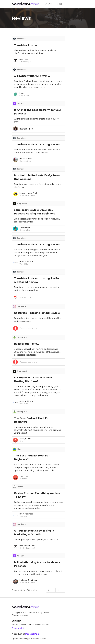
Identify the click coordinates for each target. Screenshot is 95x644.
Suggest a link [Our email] (18, 628)
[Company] (25, 4)
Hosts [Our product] (59, 4)
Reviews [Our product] (47, 4)
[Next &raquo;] (63, 590)
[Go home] (25, 607)
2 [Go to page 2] (58, 590)
